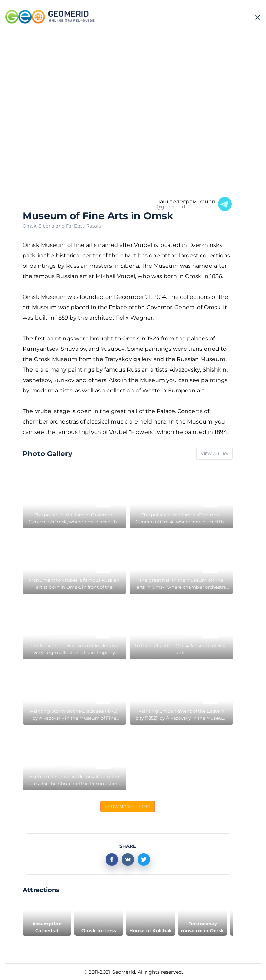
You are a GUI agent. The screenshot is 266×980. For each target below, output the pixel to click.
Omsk (30, 226)
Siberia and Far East (62, 226)
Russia (94, 226)
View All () (214, 454)
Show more (128, 807)
